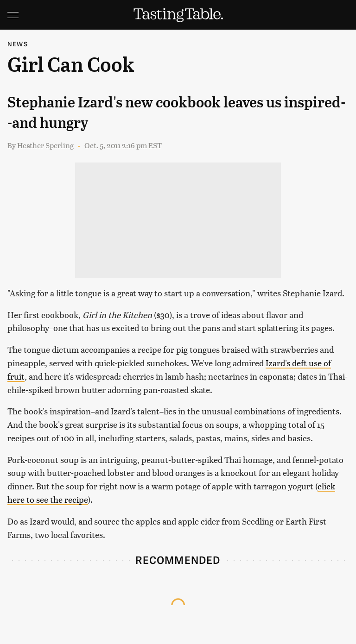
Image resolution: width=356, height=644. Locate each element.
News (18, 44)
